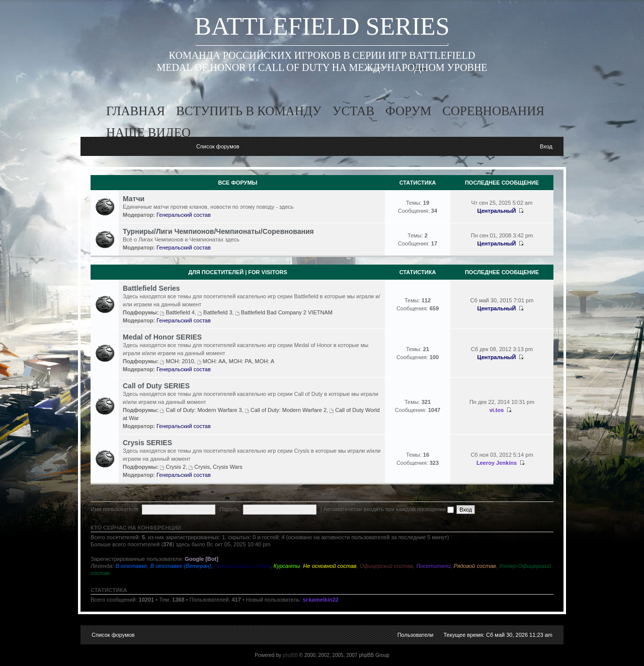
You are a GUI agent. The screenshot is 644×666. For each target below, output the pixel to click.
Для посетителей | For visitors (238, 272)
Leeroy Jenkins (497, 463)
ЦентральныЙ (497, 211)
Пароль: (230, 509)
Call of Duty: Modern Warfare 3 (204, 410)
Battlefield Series (151, 288)
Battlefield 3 (218, 312)
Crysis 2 (176, 467)
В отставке (131, 566)
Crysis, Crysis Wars (218, 467)
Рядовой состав (474, 566)
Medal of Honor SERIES (162, 337)
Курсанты (287, 566)
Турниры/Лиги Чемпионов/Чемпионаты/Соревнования (218, 231)
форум (408, 111)
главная (136, 111)
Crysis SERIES (147, 443)
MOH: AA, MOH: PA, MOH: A (238, 361)
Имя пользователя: (115, 509)
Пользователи (416, 635)
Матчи (134, 199)
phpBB (290, 655)
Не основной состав (330, 566)
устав (353, 111)
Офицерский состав (386, 566)
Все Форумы (238, 183)
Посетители (433, 566)
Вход (546, 146)
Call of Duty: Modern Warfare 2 (289, 410)
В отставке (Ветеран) (181, 566)
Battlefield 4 (180, 312)
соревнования (493, 111)
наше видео (148, 133)
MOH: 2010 (180, 361)
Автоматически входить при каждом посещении (389, 509)
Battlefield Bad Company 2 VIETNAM (287, 312)
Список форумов (218, 146)
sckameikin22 (320, 600)
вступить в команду (249, 111)
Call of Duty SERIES (156, 386)
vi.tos (497, 410)
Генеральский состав (184, 215)
